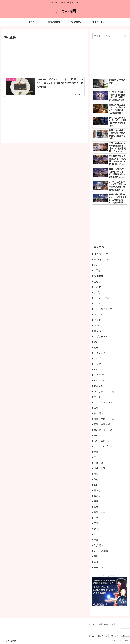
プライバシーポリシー (119, 636)
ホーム (91, 636)
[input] (110, 36)
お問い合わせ (102, 636)
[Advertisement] (44, 57)
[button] (125, 36)
